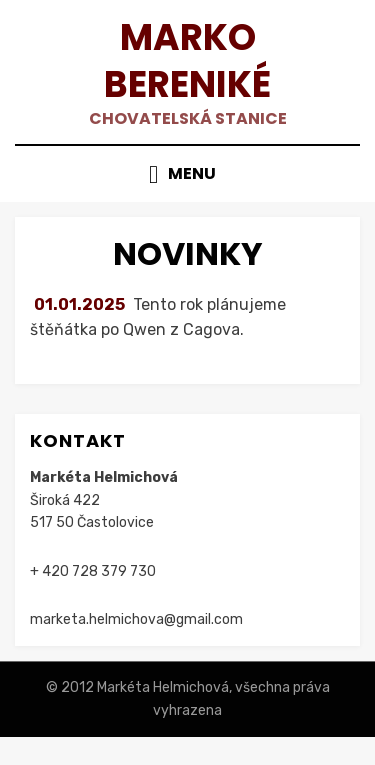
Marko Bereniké (187, 61)
